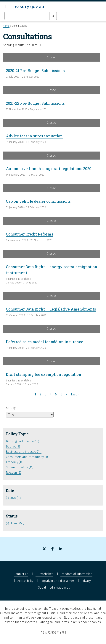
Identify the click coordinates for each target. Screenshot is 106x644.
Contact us (21, 574)
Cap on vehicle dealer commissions (38, 201)
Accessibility (25, 581)
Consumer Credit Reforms (30, 234)
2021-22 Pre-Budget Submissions (35, 103)
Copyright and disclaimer (57, 581)
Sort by (11, 408)
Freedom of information (76, 574)
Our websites (44, 574)
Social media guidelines (54, 588)
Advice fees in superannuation (34, 136)
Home (6, 26)
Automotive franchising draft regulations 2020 (49, 169)
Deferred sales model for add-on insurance (45, 342)
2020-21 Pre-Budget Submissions (35, 71)
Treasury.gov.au (27, 6)
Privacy (86, 581)
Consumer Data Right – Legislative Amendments (51, 309)
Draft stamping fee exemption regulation (44, 374)
